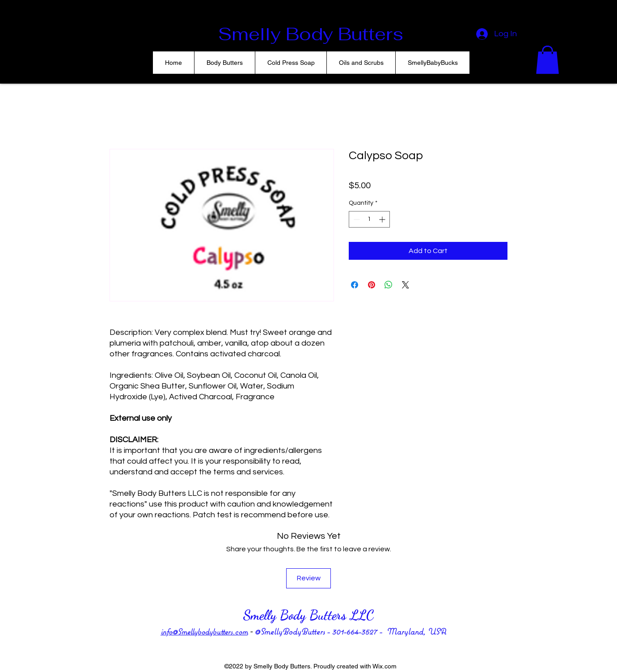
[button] (547, 60)
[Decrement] (356, 219)
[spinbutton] (369, 219)
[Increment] (383, 219)
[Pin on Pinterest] (372, 285)
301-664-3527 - (359, 631)
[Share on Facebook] (355, 285)
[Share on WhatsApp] (389, 285)
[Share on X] (406, 285)
